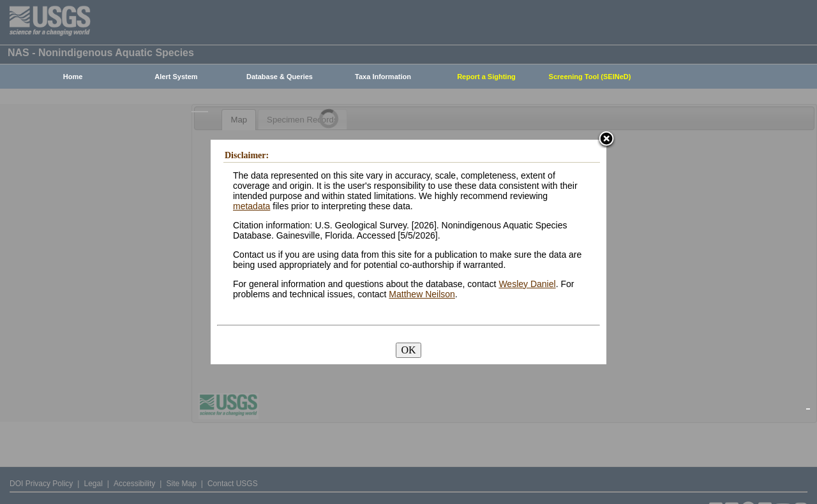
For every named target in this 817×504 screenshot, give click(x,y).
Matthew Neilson (422, 294)
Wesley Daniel (527, 284)
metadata (251, 206)
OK (408, 350)
